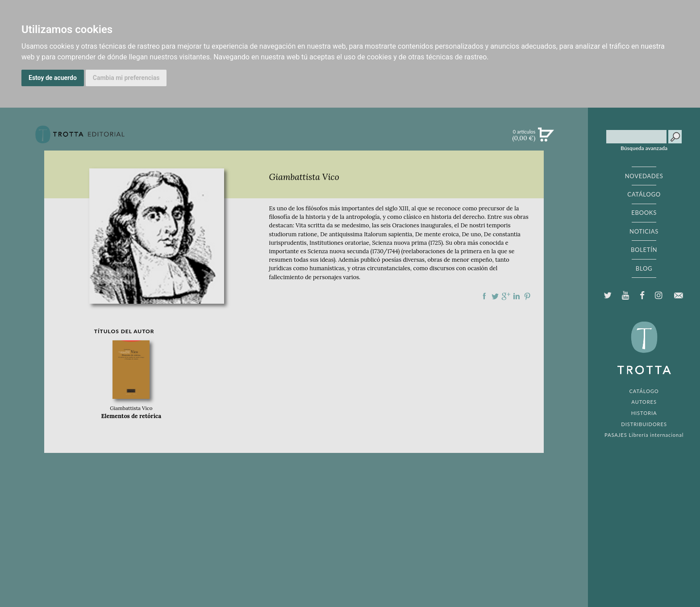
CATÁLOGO (644, 194)
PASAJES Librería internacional (644, 435)
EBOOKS (644, 213)
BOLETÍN (644, 250)
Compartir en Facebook (484, 296)
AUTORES (644, 402)
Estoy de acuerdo (53, 78)
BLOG (644, 268)
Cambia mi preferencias (126, 78)
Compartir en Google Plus (506, 296)
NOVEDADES (644, 176)
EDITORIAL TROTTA (644, 350)
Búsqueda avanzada (644, 148)
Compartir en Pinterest (527, 296)
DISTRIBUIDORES (644, 424)
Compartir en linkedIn (517, 296)
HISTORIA (644, 413)
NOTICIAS (644, 231)
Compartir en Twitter (495, 296)
